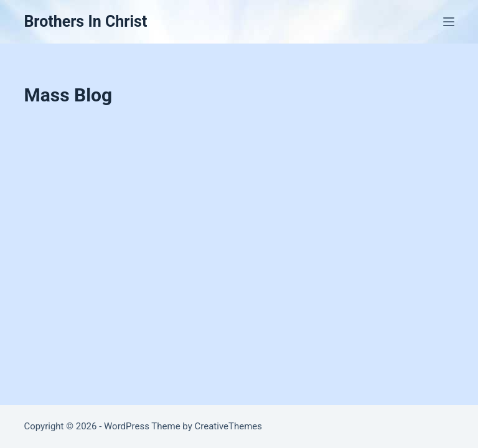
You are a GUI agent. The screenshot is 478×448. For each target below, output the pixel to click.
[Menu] (449, 22)
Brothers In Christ (85, 21)
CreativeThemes (229, 426)
